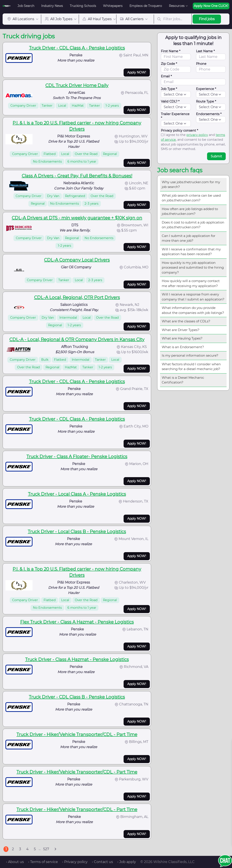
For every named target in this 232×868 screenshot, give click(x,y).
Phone (201, 64)
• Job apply (127, 862)
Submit (216, 156)
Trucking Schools (83, 6)
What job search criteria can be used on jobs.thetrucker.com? (191, 198)
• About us (15, 862)
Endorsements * (209, 114)
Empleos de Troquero (146, 6)
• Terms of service (43, 862)
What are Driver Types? (181, 330)
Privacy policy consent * (180, 131)
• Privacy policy (75, 862)
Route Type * (206, 101)
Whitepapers (113, 6)
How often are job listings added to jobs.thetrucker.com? (190, 211)
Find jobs (207, 19)
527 (46, 849)
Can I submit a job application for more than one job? (189, 238)
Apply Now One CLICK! (211, 6)
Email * (166, 76)
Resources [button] (177, 6)
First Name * (171, 51)
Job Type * (169, 89)
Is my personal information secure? (190, 355)
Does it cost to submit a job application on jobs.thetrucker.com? (193, 225)
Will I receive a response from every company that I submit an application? (193, 297)
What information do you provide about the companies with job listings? (193, 310)
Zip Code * (169, 64)
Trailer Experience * (175, 116)
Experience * (206, 89)
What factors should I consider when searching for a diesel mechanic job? (191, 367)
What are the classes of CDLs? (186, 321)
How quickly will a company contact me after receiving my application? (191, 283)
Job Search (26, 6)
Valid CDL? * (170, 101)
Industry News (52, 6)
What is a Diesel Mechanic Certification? (183, 380)
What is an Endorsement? (183, 347)
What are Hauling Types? (182, 338)
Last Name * (205, 51)
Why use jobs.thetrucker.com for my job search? (191, 184)
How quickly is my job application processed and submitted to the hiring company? (193, 268)
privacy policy (197, 135)
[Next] (55, 849)
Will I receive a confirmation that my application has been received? (191, 252)
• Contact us (102, 862)
